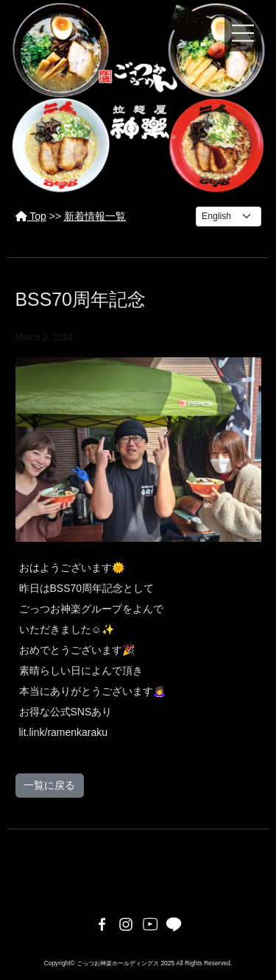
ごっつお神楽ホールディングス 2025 (125, 963)
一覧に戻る (49, 785)
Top (31, 216)
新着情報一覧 (95, 216)
